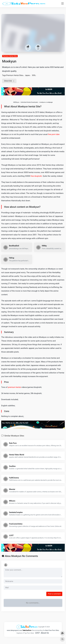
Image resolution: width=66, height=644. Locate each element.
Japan (27, 75)
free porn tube (54, 134)
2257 (37, 633)
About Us (45, 633)
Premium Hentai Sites (10, 56)
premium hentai (14, 387)
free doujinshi (36, 176)
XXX (34, 75)
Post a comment (54, 594)
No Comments (30, 556)
